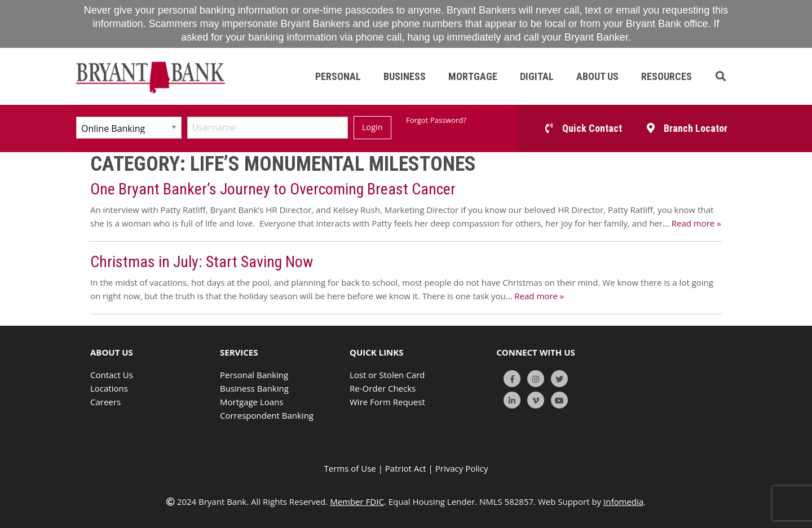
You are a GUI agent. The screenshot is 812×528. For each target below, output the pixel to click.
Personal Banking (254, 375)
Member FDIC (357, 502)
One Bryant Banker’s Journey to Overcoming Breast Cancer (273, 189)
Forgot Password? (436, 120)
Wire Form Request (387, 402)
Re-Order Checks (383, 388)
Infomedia (623, 502)
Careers (105, 402)
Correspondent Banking (267, 415)
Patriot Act (406, 468)
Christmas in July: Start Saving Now (202, 262)
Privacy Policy (462, 468)
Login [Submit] (372, 127)
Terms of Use (350, 468)
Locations (109, 388)
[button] (721, 76)
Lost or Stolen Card (387, 375)
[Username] (268, 128)
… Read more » (692, 223)
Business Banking (254, 388)
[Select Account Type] (129, 128)
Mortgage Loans (251, 402)
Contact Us (112, 375)
